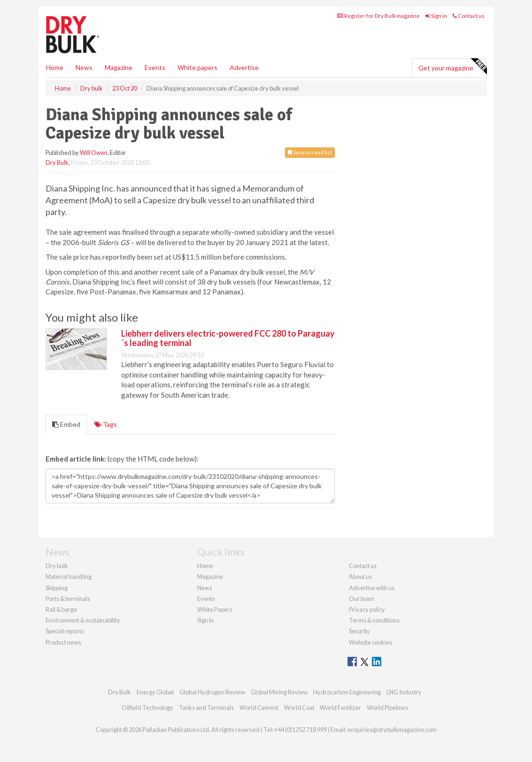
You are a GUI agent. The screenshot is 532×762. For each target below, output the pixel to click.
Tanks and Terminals (206, 708)
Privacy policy (367, 609)
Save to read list (310, 152)
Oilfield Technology (147, 708)
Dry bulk (57, 566)
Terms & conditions (374, 620)
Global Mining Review (279, 692)
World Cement (259, 708)
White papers (197, 67)
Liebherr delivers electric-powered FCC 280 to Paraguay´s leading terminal (228, 338)
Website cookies (370, 642)
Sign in (436, 16)
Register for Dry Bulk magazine (378, 16)
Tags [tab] (106, 424)
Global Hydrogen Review (212, 692)
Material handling (69, 577)
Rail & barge (61, 609)
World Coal (299, 708)
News (205, 588)
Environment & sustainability (83, 620)
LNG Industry (404, 692)
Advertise (244, 67)
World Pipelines (387, 708)
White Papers (215, 609)
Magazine (119, 67)
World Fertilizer (340, 708)
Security (359, 631)
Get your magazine (452, 67)
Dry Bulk (57, 162)
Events (155, 67)
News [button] (84, 67)
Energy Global (155, 692)
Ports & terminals (68, 599)
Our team (362, 599)
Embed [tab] (66, 424)
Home (55, 67)
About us (360, 577)
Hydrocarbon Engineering (347, 692)
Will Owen (94, 153)
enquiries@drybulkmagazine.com (392, 730)
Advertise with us (372, 588)
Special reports (65, 631)
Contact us (469, 16)
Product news (63, 642)
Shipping (57, 588)
